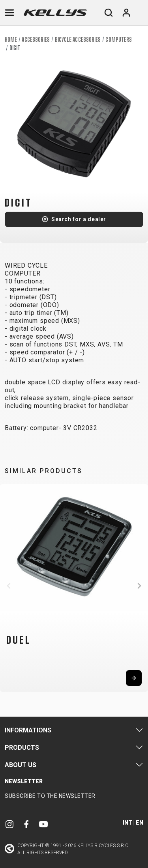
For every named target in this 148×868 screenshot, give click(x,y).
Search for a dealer (79, 219)
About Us (21, 765)
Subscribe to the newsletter (50, 796)
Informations (28, 730)
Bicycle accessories (78, 40)
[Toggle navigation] (9, 13)
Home (11, 40)
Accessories (36, 40)
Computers (119, 40)
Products (22, 748)
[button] (9, 586)
